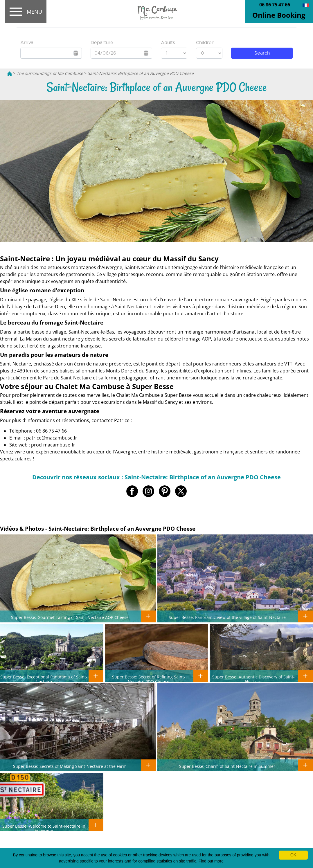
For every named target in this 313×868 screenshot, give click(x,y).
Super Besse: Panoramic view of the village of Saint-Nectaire (227, 617)
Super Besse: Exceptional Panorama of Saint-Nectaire (44, 679)
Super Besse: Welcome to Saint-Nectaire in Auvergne (44, 828)
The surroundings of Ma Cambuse (50, 73)
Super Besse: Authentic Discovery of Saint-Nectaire (253, 679)
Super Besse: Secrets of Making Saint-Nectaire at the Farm (70, 766)
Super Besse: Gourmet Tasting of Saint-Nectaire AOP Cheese (70, 617)
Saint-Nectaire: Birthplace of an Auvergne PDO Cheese (141, 73)
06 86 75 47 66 (275, 5)
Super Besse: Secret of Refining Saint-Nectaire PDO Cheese (149, 679)
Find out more (211, 861)
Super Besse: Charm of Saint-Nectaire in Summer (227, 766)
